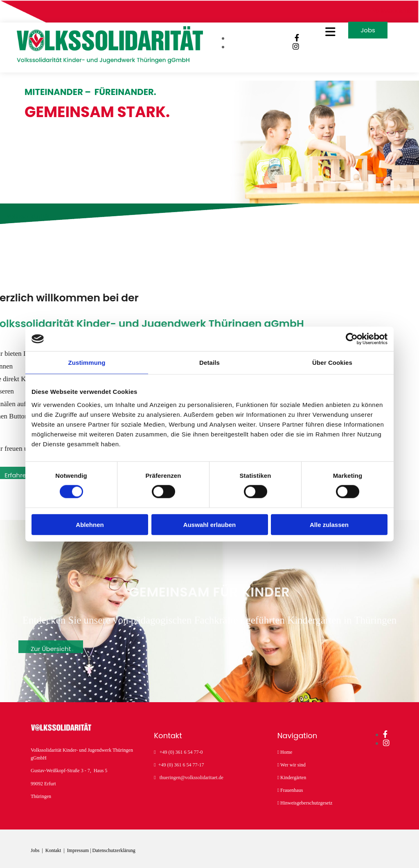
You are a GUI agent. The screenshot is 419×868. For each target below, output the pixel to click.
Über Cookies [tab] (332, 363)
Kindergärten (293, 777)
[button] (317, 36)
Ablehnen (90, 524)
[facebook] (290, 43)
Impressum (78, 850)
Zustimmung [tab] (87, 363)
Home (286, 751)
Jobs (36, 850)
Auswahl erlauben (209, 524)
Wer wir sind (293, 764)
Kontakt (54, 850)
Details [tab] (209, 363)
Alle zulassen (329, 524)
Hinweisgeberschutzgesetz (306, 802)
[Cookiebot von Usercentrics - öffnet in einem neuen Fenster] (352, 339)
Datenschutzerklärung (114, 850)
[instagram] (289, 51)
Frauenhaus (292, 789)
